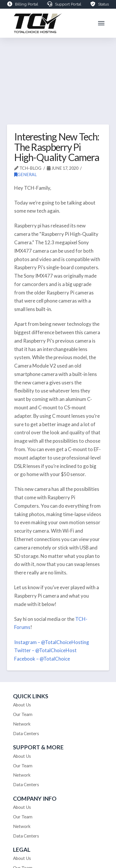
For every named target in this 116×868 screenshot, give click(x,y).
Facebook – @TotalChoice (42, 659)
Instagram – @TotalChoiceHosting (52, 642)
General (25, 174)
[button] (101, 23)
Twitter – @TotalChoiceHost (45, 650)
